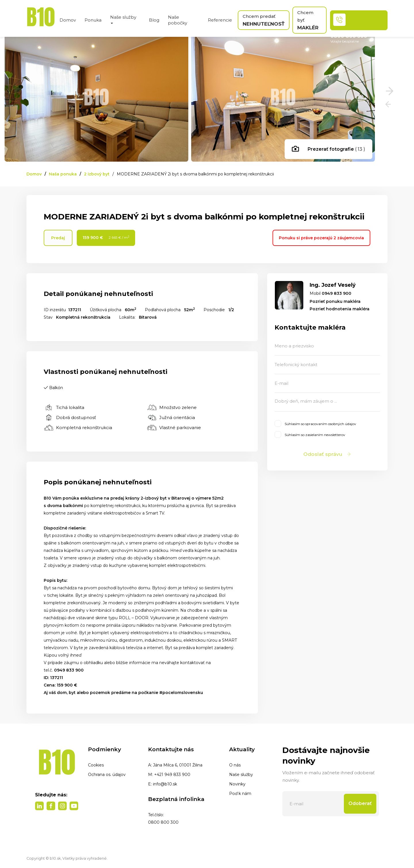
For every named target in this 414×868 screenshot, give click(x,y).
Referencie (220, 20)
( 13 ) (328, 150)
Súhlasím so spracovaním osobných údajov (315, 424)
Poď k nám (240, 794)
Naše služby (241, 775)
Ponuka (93, 20)
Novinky (237, 784)
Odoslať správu (327, 454)
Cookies (96, 765)
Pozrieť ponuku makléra (335, 301)
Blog (154, 20)
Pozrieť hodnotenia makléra (340, 309)
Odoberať (360, 803)
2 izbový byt (97, 174)
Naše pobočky (178, 20)
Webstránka (320, 464)
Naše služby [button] (123, 19)
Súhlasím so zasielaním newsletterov (310, 434)
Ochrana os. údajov (107, 775)
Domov (68, 20)
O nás (235, 765)
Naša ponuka (63, 174)
